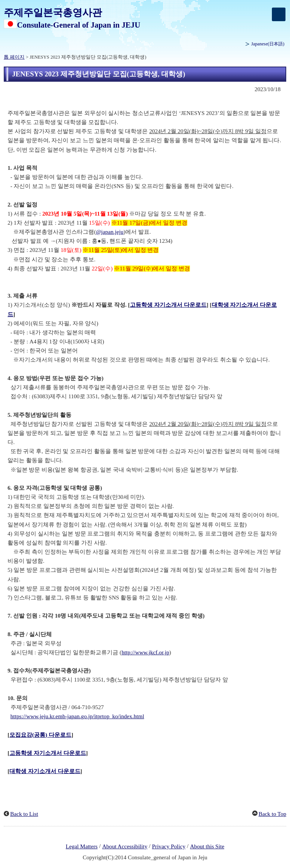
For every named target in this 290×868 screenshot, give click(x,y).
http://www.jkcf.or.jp (145, 652)
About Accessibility (125, 846)
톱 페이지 (14, 57)
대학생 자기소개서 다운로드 (45, 771)
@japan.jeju (110, 232)
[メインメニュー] (279, 14)
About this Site (207, 846)
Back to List (24, 814)
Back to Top (272, 814)
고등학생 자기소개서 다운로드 (168, 305)
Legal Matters (82, 846)
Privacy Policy (169, 846)
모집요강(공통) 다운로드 (40, 735)
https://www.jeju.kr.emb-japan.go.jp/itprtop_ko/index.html (77, 716)
